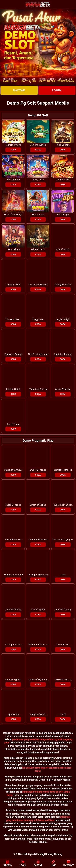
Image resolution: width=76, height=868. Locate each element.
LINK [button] (53, 863)
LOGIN (57, 90)
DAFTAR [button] (38, 863)
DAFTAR (19, 90)
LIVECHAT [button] (68, 863)
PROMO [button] (8, 863)
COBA (13, 150)
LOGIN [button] (23, 863)
